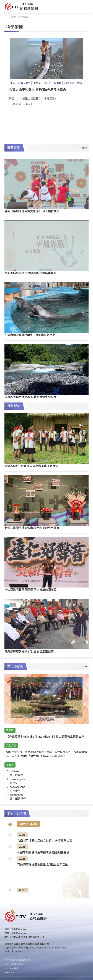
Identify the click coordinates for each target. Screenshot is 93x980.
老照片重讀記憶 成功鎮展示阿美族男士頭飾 (32, 528)
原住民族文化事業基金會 (17, 960)
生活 (13, 83)
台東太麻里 (24, 83)
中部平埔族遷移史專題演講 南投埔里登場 (30, 273)
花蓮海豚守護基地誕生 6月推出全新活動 (30, 335)
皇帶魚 (58, 83)
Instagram (9, 972)
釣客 (80, 83)
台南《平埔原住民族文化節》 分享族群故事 (32, 211)
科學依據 (69, 83)
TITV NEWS (27, 4)
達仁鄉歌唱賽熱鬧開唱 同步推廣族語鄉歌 (30, 589)
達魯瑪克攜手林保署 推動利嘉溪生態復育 (30, 397)
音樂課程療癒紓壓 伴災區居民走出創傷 (29, 651)
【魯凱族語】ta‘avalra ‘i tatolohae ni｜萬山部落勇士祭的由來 (45, 737)
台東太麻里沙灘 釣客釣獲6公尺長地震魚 (38, 89)
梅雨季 (47, 83)
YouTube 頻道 (11, 968)
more (23, 890)
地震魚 (37, 83)
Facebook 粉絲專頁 (14, 964)
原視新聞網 (29, 8)
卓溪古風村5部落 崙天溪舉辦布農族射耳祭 (31, 466)
